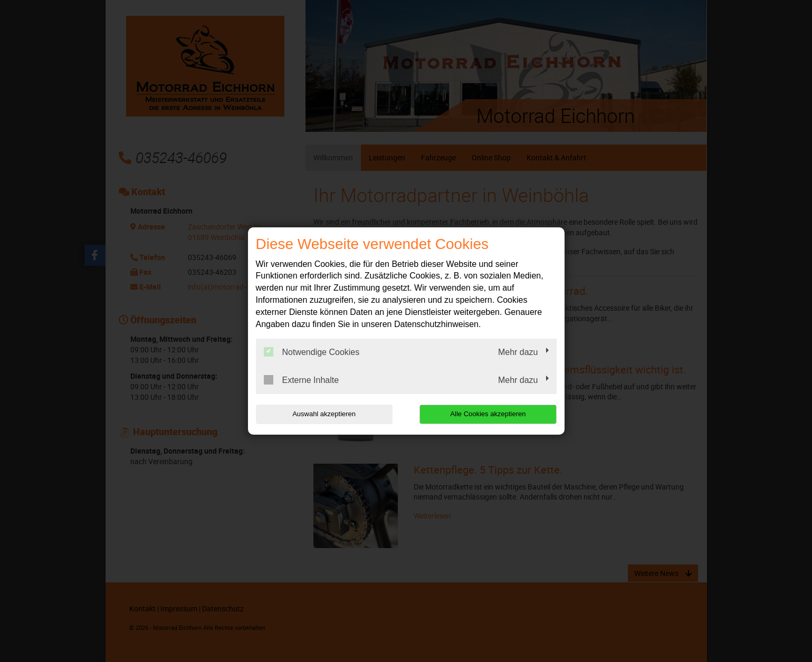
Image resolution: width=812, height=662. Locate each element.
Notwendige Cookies (312, 352)
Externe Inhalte (302, 380)
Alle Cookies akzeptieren (489, 414)
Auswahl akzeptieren (323, 414)
